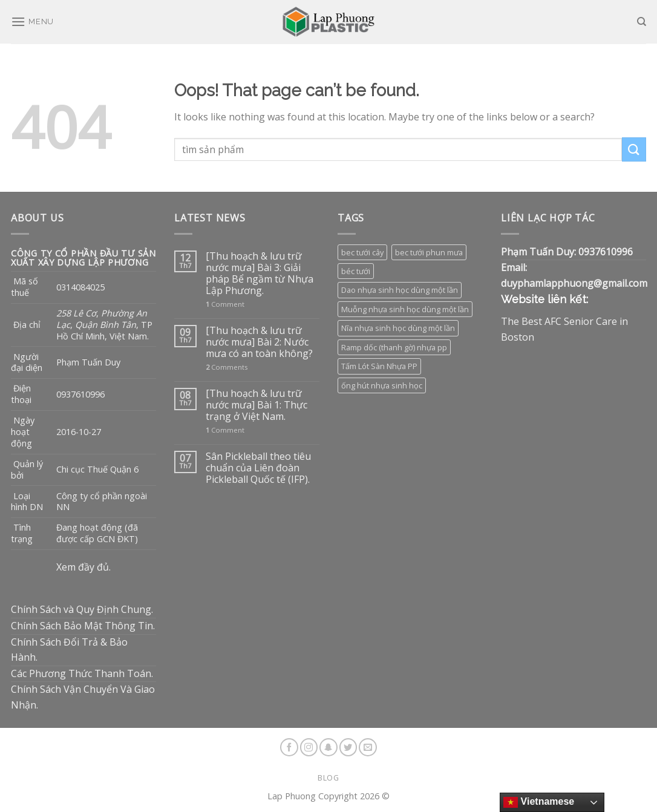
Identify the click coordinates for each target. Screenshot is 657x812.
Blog (328, 778)
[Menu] (32, 21)
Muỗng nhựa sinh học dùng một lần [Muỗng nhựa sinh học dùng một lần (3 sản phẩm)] (405, 309)
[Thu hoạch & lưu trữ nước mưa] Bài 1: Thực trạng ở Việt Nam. (257, 405)
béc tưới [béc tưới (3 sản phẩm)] (356, 271)
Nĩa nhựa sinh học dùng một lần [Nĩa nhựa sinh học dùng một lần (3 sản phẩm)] (398, 328)
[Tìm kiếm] (642, 22)
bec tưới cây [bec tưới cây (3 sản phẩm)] (362, 252)
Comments (227, 367)
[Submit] (634, 149)
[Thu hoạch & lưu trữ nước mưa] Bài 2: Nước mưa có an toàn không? (259, 342)
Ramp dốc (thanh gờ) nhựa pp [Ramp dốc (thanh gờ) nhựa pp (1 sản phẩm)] (394, 347)
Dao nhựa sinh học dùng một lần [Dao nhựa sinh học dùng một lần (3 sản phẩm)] (400, 290)
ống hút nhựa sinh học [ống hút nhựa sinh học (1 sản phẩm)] (382, 385)
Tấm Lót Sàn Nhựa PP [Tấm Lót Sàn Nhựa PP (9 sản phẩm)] (379, 366)
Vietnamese (539, 802)
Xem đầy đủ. (83, 567)
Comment (225, 304)
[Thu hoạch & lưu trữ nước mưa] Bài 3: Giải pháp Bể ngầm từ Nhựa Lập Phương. (260, 274)
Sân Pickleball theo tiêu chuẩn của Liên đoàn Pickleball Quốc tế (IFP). (258, 468)
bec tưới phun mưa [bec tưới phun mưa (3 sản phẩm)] (429, 252)
